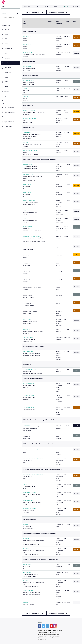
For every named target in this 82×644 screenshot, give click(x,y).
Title (24, 21)
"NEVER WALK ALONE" (28, 338)
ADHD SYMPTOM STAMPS (29, 509)
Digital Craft (8, 39)
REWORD (25, 254)
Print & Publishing (10, 108)
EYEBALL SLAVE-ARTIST (28, 501)
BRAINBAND (26, 302)
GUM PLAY (25, 97)
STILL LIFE (25, 210)
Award (75, 21)
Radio (6, 117)
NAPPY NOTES (26, 89)
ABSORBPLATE (26, 330)
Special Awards (9, 122)
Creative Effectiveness (6, 24)
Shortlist (66, 7)
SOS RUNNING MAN (28, 226)
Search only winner (9, 17)
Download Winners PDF (58, 12)
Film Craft (7, 58)
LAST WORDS (26, 539)
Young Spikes (8, 127)
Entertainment (9, 49)
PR (5, 96)
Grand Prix (27, 7)
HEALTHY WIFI (26, 262)
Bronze (56, 7)
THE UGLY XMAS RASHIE (29, 201)
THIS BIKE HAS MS (27, 185)
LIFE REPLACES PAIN (28, 52)
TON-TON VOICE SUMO (29, 175)
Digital (6, 34)
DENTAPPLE (26, 143)
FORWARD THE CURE (28, 352)
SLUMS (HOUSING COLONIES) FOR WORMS (34, 449)
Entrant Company (59, 22)
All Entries (76, 7)
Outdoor (7, 92)
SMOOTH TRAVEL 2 (28, 36)
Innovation (8, 68)
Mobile (6, 82)
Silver (46, 7)
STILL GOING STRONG (28, 384)
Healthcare (8, 63)
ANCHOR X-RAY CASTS (29, 111)
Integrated (8, 72)
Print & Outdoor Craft (8, 102)
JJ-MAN (25, 485)
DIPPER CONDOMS (27, 270)
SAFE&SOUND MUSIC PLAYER (30, 370)
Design (7, 30)
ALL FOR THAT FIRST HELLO (29, 119)
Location (67, 21)
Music (6, 87)
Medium (50, 21)
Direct (6, 44)
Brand (24, 23)
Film (6, 53)
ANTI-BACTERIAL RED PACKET (30, 151)
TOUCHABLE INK (27, 133)
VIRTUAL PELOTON (27, 165)
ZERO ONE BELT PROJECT (29, 81)
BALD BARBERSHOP (27, 67)
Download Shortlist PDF (34, 12)
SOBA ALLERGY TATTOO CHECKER (31, 236)
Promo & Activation (10, 112)
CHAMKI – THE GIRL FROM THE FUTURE (32, 294)
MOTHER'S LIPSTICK (28, 573)
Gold (37, 7)
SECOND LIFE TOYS (28, 246)
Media (6, 77)
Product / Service (28, 25)
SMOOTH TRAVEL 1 (27, 44)
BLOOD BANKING (27, 310)
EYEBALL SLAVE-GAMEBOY (29, 493)
